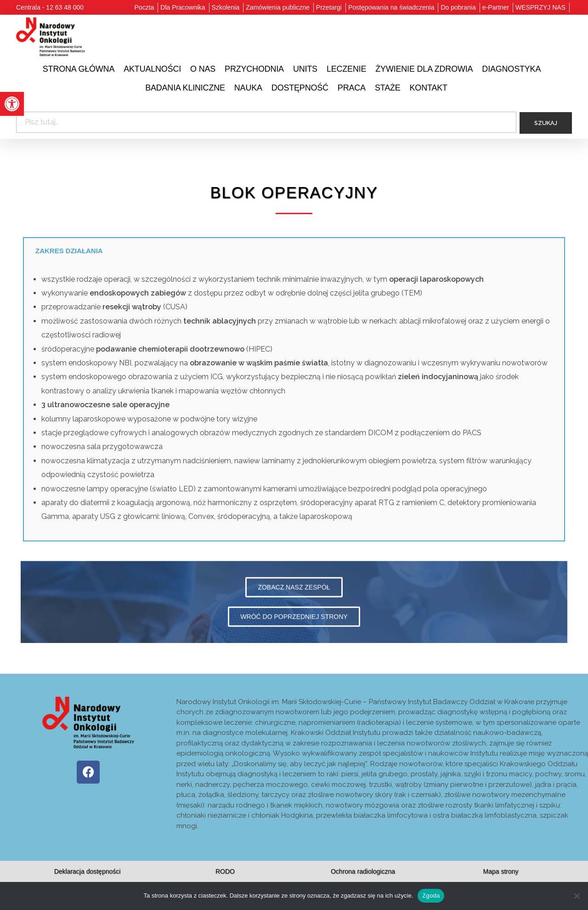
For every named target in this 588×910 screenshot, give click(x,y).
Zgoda (431, 896)
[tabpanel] (294, 408)
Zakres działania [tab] (69, 256)
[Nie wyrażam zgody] (577, 896)
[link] (12, 104)
